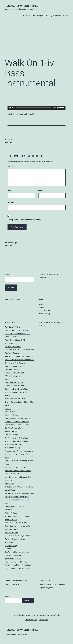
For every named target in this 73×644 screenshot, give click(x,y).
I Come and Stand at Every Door (17, 422)
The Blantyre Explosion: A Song (17, 330)
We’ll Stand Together (12, 327)
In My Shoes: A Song (13, 448)
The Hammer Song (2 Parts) (15, 506)
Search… (8, 274)
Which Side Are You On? (14, 382)
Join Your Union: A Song (14, 428)
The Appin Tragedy (12, 353)
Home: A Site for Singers (33, 16)
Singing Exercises (53, 16)
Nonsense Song (11, 546)
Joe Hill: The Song (12, 431)
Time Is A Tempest (12, 474)
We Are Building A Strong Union (17, 497)
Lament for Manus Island (14, 386)
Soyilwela (8, 510)
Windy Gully (9, 484)
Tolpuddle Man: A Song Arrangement (19, 451)
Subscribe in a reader (13, 299)
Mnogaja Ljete (10, 379)
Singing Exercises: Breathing (15, 467)
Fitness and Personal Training (16, 562)
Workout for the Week (13, 555)
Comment (12, 166)
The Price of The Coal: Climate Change (19, 350)
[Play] (10, 108)
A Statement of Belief (13, 559)
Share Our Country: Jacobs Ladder (18, 471)
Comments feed (45, 310)
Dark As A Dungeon (12, 513)
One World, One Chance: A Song (17, 425)
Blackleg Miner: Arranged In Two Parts (19, 493)
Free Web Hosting (12, 532)
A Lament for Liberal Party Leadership (19, 356)
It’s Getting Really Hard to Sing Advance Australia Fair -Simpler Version (17, 392)
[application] (36, 108)
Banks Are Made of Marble (15, 366)
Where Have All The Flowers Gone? (18, 418)
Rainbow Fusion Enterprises (22, 6)
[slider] (34, 108)
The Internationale (12, 435)
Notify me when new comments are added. (25, 220)
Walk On (8, 409)
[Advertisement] (36, 41)
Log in (41, 304)
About (66, 16)
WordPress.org (45, 314)
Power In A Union (11, 415)
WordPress (24, 635)
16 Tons (8, 549)
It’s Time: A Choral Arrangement (17, 516)
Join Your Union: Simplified (15, 399)
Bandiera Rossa (11, 520)
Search (7, 596)
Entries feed (43, 307)
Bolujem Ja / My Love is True (16, 523)
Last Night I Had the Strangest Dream (19, 477)
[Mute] (58, 108)
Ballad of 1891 (10, 412)
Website (11, 202)
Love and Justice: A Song (14, 369)
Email (41, 190)
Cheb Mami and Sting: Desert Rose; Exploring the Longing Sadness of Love (18, 568)
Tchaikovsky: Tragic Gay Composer (18, 536)
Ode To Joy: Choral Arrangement (17, 552)
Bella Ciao (9, 480)
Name (10, 190)
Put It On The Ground (13, 347)
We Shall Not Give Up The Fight (16, 438)
